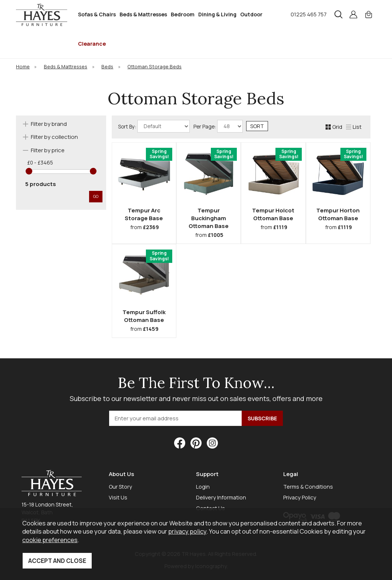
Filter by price (48, 150)
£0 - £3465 (40, 163)
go (96, 196)
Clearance (92, 44)
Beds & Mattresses (143, 14)
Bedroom (183, 14)
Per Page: (218, 126)
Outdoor (251, 14)
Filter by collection (54, 137)
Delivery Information (221, 497)
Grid (334, 127)
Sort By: (154, 126)
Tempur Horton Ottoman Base (338, 214)
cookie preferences (50, 540)
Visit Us (118, 497)
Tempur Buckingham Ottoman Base (209, 218)
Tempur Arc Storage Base (144, 214)
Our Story (120, 487)
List (354, 127)
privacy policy (187, 531)
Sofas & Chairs (97, 14)
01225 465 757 (309, 14)
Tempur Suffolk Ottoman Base (144, 316)
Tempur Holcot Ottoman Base (273, 214)
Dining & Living (217, 14)
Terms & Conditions (308, 487)
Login (203, 487)
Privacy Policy (300, 497)
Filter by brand (49, 124)
